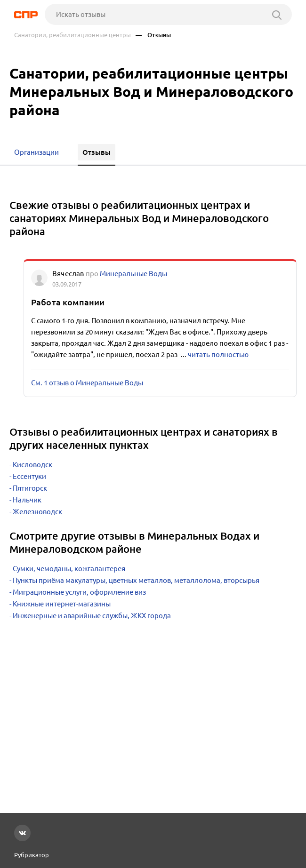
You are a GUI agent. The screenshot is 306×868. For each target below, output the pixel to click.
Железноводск (37, 512)
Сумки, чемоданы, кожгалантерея (69, 569)
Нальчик (27, 500)
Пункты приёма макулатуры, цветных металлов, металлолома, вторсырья (136, 580)
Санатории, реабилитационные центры (72, 35)
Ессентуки (29, 476)
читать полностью (218, 354)
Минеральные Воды (133, 274)
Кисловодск (32, 465)
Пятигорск (30, 488)
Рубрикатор (32, 855)
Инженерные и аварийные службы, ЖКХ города (92, 616)
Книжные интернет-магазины (62, 604)
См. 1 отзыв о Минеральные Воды (87, 383)
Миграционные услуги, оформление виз (79, 592)
